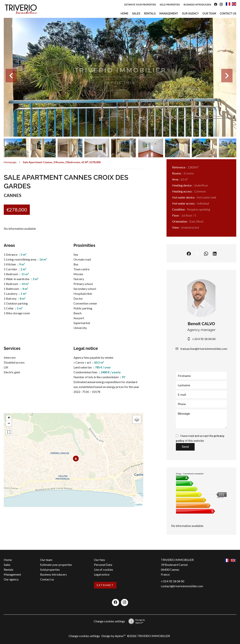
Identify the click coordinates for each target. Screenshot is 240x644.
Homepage (10, 162)
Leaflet (139, 504)
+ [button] (9, 418)
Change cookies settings (109, 621)
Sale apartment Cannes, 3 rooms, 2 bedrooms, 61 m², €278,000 (62, 162)
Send (185, 447)
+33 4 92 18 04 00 (204, 339)
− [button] (9, 424)
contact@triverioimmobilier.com (182, 586)
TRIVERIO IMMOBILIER (177, 560)
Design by (136, 621)
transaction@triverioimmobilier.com (204, 349)
